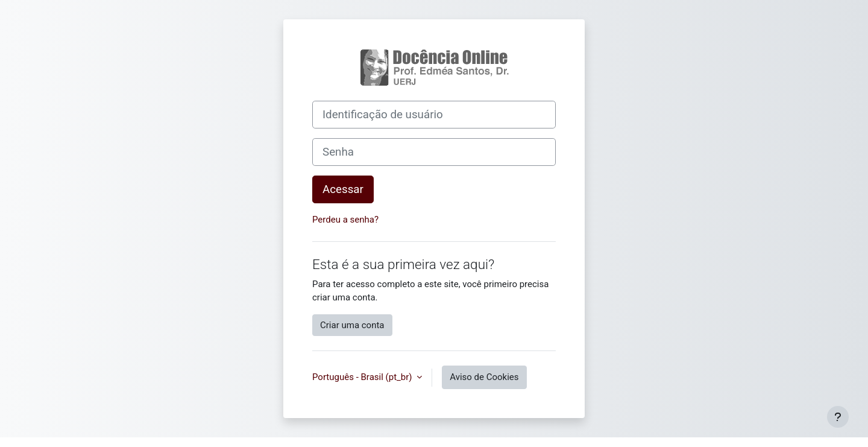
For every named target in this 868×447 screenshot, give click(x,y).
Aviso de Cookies (484, 377)
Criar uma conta (352, 325)
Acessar (343, 189)
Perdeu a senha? (345, 220)
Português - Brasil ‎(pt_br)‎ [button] (363, 377)
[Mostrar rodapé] (838, 417)
